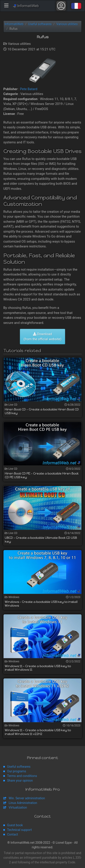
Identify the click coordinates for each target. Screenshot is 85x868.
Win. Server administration (27, 798)
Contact (13, 834)
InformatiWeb (26, 6)
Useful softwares (19, 767)
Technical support (19, 830)
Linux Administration (23, 803)
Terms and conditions (22, 776)
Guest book (15, 825)
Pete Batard (29, 89)
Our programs (17, 771)
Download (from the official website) (42, 337)
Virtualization (18, 807)
